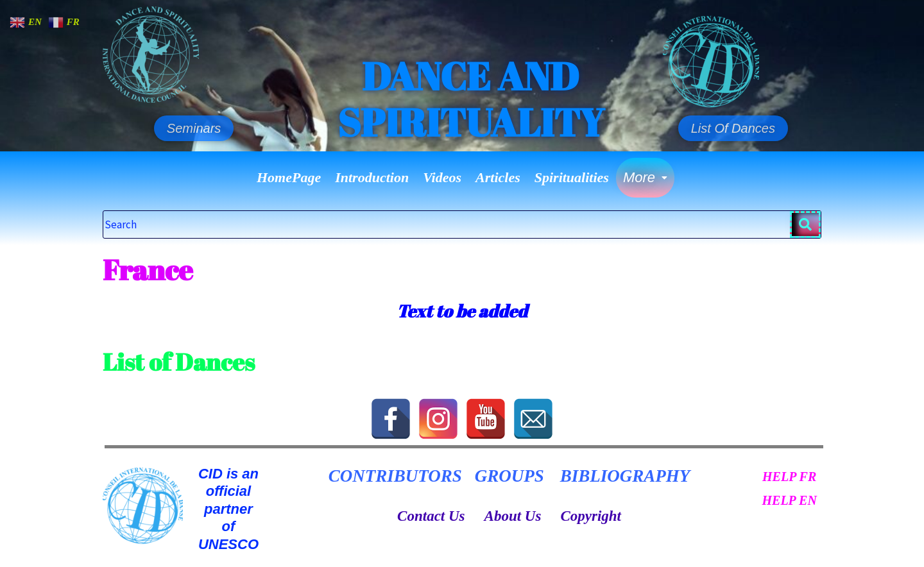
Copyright (591, 516)
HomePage (289, 177)
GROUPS (509, 476)
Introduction (372, 177)
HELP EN (789, 500)
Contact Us (431, 516)
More (645, 177)
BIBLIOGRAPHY (625, 476)
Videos (442, 177)
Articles (498, 177)
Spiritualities (572, 177)
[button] (645, 178)
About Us (513, 516)
